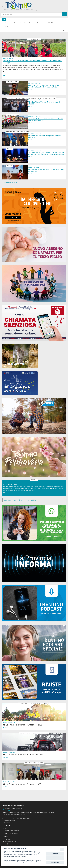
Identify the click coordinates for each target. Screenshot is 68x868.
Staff (6, 828)
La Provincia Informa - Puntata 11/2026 (24, 725)
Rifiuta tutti (55, 858)
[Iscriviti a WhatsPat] (34, 523)
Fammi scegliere (55, 862)
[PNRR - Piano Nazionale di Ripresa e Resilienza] (34, 416)
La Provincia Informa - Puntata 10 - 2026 (24, 755)
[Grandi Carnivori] (20, 356)
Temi (6, 27)
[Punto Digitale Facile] (20, 383)
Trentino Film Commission (12, 833)
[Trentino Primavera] (34, 457)
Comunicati (8, 23)
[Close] (62, 849)
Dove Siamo (8, 839)
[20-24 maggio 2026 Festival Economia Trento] (34, 206)
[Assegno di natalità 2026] (34, 245)
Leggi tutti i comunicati (10, 183)
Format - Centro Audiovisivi (12, 831)
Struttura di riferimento (11, 842)
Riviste (16, 23)
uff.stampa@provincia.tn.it (9, 810)
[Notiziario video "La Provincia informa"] (34, 563)
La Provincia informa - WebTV (44, 23)
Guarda (6, 727)
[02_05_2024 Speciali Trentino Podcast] (34, 643)
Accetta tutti (55, 854)
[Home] (4, 19)
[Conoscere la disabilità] (34, 284)
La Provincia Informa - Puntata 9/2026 (23, 784)
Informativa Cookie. (32, 862)
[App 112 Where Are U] (34, 323)
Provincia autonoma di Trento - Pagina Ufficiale (21, 500)
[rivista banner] (34, 682)
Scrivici (7, 844)
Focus (31, 23)
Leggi (5, 76)
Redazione (8, 826)
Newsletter (58, 23)
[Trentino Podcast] (34, 603)
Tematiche (24, 23)
